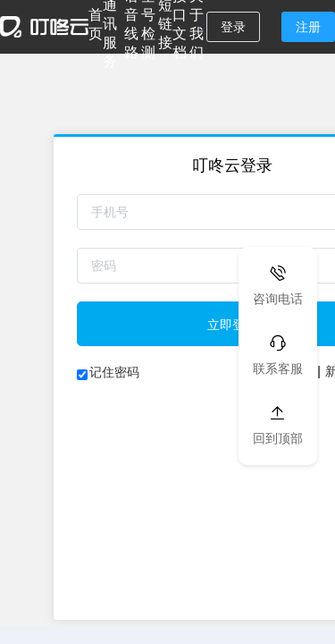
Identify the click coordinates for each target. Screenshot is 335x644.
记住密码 (114, 372)
